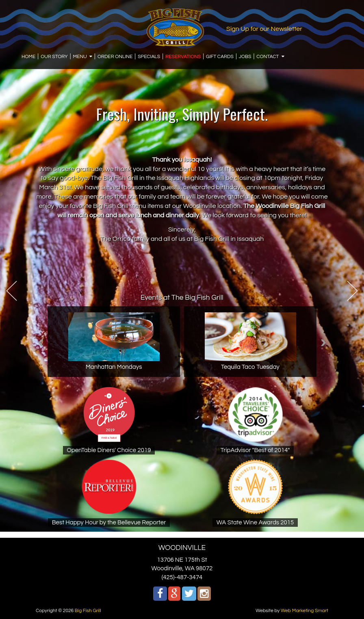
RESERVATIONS (183, 57)
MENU (80, 57)
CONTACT (268, 57)
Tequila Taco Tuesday (250, 367)
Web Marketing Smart (304, 611)
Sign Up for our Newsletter (264, 29)
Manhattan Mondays (114, 367)
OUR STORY (54, 57)
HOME (28, 57)
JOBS (245, 57)
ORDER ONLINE (115, 57)
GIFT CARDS (220, 57)
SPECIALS (149, 57)
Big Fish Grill (88, 611)
